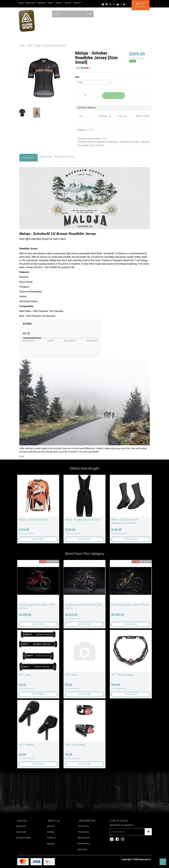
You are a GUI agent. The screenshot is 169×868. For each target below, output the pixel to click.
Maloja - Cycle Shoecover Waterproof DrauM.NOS (125, 521)
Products (31, 3)
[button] (163, 862)
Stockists (51, 844)
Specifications (46, 157)
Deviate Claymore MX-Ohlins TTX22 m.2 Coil (83, 607)
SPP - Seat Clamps (75, 745)
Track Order (21, 832)
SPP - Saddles (26, 745)
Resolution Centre (24, 838)
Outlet (78, 3)
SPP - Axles (25, 675)
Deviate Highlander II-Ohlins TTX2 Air (130, 605)
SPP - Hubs (71, 675)
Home (21, 3)
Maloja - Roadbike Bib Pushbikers (82, 520)
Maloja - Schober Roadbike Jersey (50, 46)
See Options (38, 539)
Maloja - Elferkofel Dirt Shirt (33, 520)
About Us (51, 826)
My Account (21, 826)
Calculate (143, 116)
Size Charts (83, 849)
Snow (68, 3)
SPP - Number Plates (122, 675)
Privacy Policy (83, 832)
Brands (42, 3)
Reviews (64, 157)
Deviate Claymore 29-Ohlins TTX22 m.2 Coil (37, 607)
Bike (51, 3)
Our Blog (51, 832)
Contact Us (52, 838)
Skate (60, 3)
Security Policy (84, 844)
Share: (83, 68)
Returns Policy (84, 838)
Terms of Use (83, 826)
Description (29, 158)
